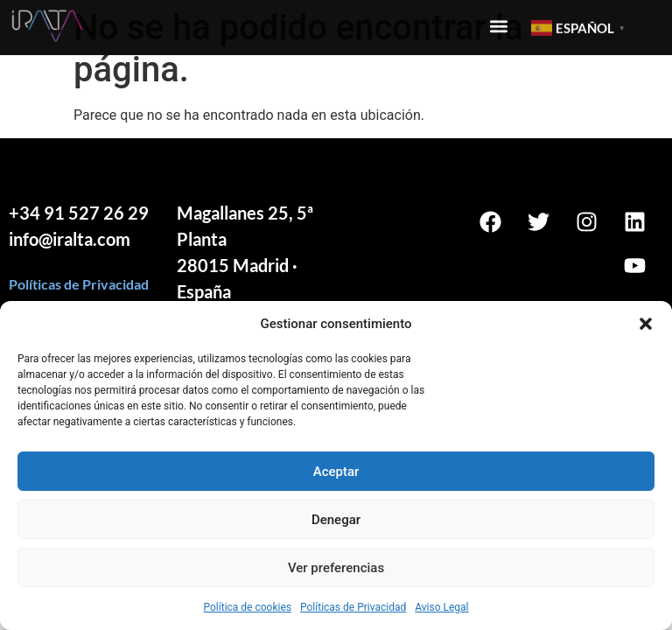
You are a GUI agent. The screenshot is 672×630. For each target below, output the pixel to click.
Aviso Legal (441, 607)
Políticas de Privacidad (353, 607)
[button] (646, 324)
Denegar (336, 520)
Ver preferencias (336, 568)
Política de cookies (247, 607)
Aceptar (336, 472)
